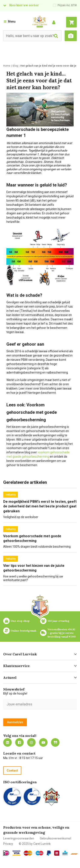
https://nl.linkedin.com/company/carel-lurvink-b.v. (7, 742)
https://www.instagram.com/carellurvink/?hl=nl (31, 742)
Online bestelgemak (23, 631)
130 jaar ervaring (58, 621)
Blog (55, 742)
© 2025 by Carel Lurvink (35, 844)
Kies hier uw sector (24, 5)
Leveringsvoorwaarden (19, 838)
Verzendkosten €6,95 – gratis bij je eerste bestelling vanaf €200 (62, 633)
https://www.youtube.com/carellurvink (43, 742)
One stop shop (20, 621)
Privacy (8, 844)
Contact (12, 771)
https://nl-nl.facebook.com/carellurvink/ (19, 742)
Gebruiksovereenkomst (56, 838)
